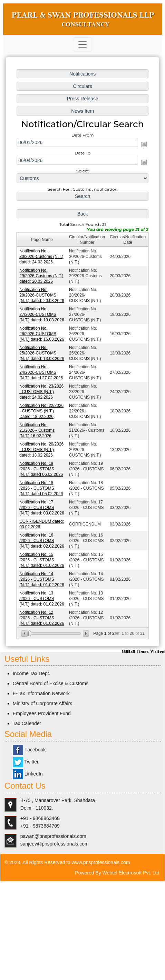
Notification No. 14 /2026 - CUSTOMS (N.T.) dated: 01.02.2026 (42, 578)
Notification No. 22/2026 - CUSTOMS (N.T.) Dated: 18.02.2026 (42, 411)
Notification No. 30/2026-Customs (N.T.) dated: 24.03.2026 (41, 258)
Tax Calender (27, 723)
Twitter (26, 762)
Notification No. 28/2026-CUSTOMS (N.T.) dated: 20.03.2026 (42, 296)
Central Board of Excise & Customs (51, 683)
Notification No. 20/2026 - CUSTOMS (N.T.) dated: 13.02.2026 (42, 449)
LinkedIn (28, 774)
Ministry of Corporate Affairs (42, 703)
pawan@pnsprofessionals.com (53, 836)
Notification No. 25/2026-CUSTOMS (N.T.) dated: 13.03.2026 (42, 353)
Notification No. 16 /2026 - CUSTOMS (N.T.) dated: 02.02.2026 (42, 540)
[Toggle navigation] (82, 44)
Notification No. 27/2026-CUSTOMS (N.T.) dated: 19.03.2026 (42, 315)
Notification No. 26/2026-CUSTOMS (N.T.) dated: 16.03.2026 (42, 334)
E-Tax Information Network (41, 693)
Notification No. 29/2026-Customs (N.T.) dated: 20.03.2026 (41, 277)
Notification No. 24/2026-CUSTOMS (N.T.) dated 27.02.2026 (41, 372)
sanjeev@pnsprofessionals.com (55, 844)
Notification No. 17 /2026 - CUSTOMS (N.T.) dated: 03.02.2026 (42, 507)
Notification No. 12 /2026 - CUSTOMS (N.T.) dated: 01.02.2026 (42, 616)
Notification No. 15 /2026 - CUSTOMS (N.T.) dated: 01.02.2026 (42, 559)
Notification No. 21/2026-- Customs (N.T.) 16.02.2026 (37, 430)
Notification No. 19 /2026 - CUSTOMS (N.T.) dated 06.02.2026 (41, 468)
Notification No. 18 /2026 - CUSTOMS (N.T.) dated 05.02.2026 (41, 488)
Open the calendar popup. (144, 146)
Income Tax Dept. (32, 673)
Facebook (29, 750)
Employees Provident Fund (42, 713)
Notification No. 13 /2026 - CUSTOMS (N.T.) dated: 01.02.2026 (42, 597)
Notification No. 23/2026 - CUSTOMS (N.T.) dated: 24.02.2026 (42, 392)
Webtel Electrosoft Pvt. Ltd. (132, 873)
